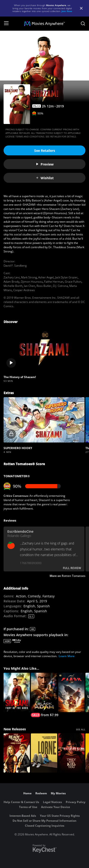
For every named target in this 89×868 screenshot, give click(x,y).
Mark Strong (29, 277)
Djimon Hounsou (32, 282)
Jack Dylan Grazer (66, 277)
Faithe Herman (54, 282)
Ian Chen (30, 286)
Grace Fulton (73, 282)
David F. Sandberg (15, 266)
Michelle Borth (13, 286)
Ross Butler (44, 286)
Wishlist (45, 178)
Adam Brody (12, 282)
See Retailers (45, 151)
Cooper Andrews (24, 290)
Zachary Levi (12, 277)
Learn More (67, 656)
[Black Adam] (44, 695)
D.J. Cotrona (60, 286)
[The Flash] (71, 692)
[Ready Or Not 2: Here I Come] (17, 753)
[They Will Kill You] (71, 753)
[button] (44, 349)
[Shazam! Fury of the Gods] (17, 692)
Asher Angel (46, 277)
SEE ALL (81, 729)
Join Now (67, 11)
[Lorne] (44, 753)
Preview (45, 164)
